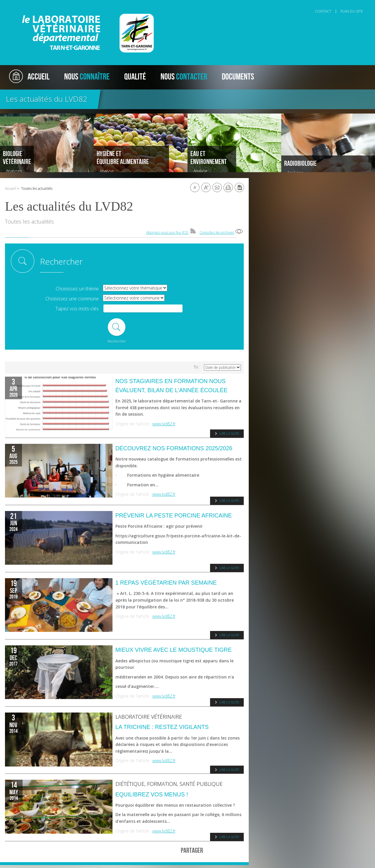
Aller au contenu (54, 5)
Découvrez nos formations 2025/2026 (174, 448)
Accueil (10, 188)
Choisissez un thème (77, 289)
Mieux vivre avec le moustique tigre (174, 650)
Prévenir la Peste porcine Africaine (174, 515)
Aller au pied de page (120, 5)
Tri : (197, 367)
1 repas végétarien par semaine (166, 583)
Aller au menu (28, 5)
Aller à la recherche (85, 5)
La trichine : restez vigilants (162, 727)
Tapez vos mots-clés (77, 309)
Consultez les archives (217, 232)
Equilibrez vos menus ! (152, 794)
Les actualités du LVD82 (47, 99)
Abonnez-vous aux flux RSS (167, 232)
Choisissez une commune (72, 299)
